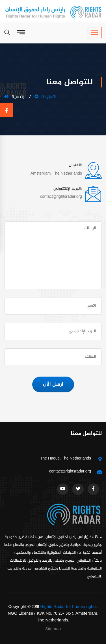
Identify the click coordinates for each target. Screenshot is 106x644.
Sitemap (53, 629)
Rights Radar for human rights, (69, 607)
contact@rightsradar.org (70, 472)
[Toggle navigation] (95, 33)
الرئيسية (15, 97)
